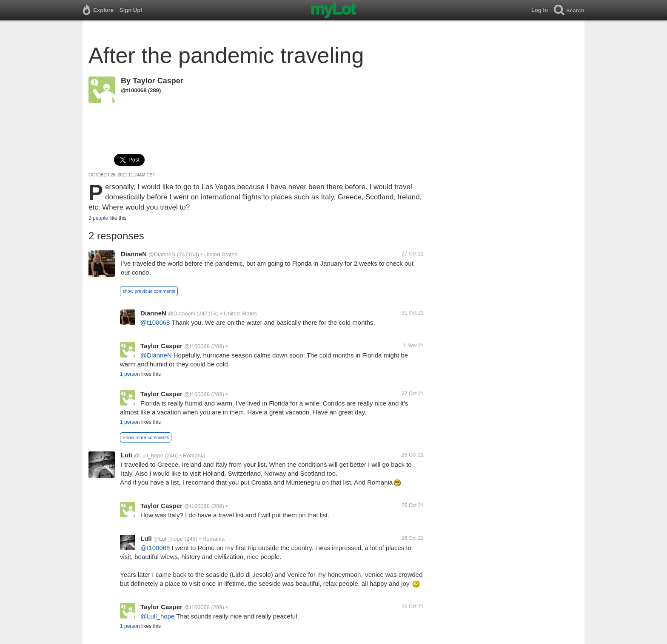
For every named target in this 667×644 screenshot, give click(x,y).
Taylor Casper (158, 81)
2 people (98, 218)
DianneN (134, 254)
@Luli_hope (148, 455)
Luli (127, 455)
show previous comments (149, 291)
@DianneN (162, 254)
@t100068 (134, 90)
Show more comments (146, 437)
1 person (130, 374)
